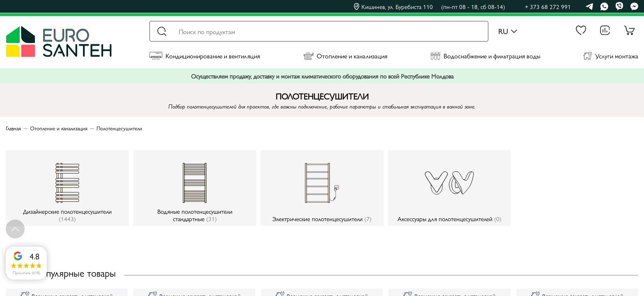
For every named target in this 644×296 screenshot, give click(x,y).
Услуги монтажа (611, 56)
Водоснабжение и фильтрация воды (485, 56)
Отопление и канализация (345, 56)
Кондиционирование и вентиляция (205, 56)
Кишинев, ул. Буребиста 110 (429, 7)
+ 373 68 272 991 (548, 6)
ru (508, 31)
